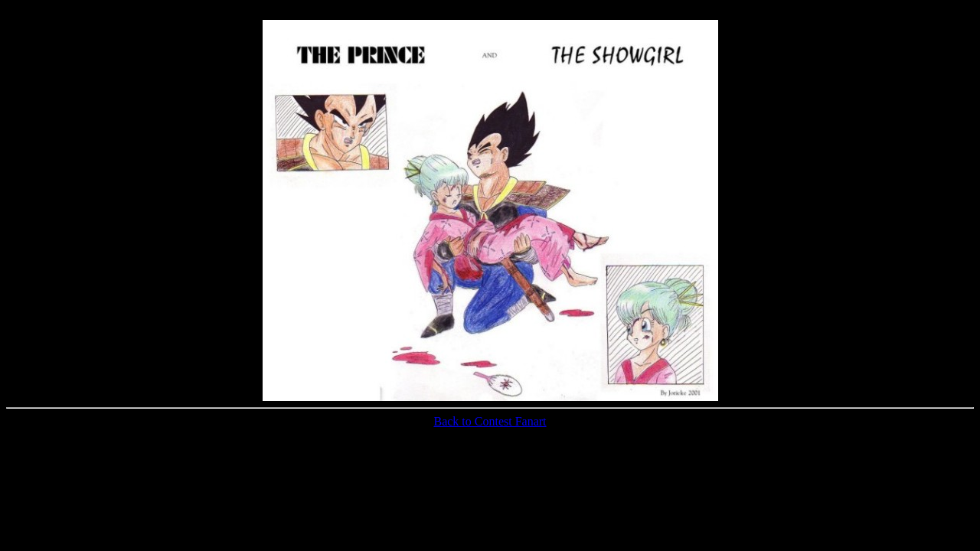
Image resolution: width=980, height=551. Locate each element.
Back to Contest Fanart (490, 421)
